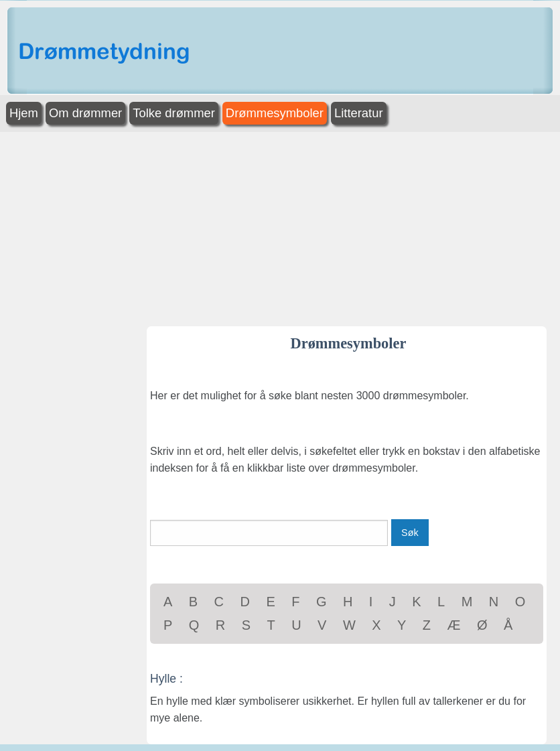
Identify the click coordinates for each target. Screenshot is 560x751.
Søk (410, 533)
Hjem (24, 113)
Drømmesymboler (275, 113)
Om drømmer (85, 113)
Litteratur (359, 113)
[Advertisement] (280, 226)
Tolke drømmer (174, 113)
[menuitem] (25, 114)
